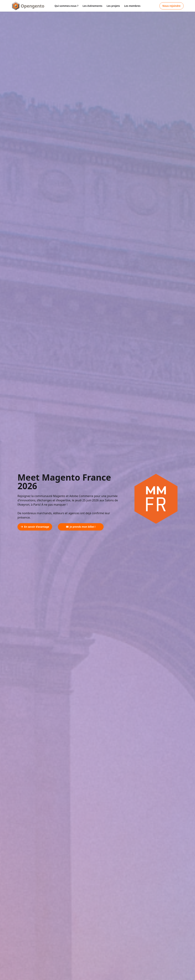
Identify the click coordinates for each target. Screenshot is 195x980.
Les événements (92, 6)
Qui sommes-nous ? (67, 6)
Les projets (113, 6)
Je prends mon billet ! (81, 527)
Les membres (132, 6)
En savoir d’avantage (35, 527)
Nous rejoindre (172, 6)
